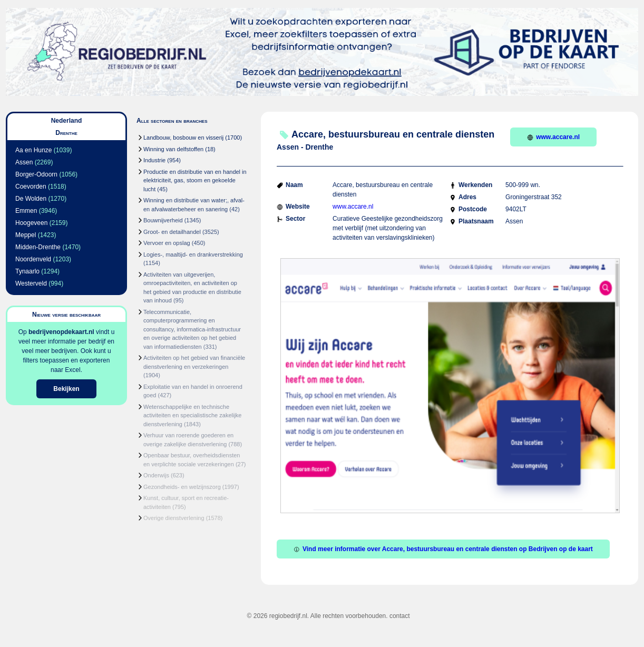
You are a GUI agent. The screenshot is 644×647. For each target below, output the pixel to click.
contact (400, 616)
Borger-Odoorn (36, 174)
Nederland (67, 121)
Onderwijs (156, 475)
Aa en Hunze (33, 150)
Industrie (154, 160)
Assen (24, 162)
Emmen (26, 211)
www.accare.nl (553, 137)
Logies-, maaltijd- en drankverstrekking (193, 254)
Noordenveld (33, 259)
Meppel (26, 235)
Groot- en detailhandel (172, 232)
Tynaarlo (27, 271)
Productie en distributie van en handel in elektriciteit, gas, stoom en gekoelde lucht (195, 180)
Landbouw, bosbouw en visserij (183, 138)
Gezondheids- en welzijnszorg (182, 487)
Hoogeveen (31, 223)
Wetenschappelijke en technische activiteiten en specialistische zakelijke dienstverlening (192, 415)
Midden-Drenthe (38, 247)
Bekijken (66, 389)
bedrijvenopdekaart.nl (61, 332)
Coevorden (31, 187)
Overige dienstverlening (174, 518)
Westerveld (31, 283)
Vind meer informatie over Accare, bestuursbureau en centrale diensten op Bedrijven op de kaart (443, 549)
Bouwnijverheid (163, 220)
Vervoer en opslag (167, 243)
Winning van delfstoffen (173, 149)
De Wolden (31, 199)
